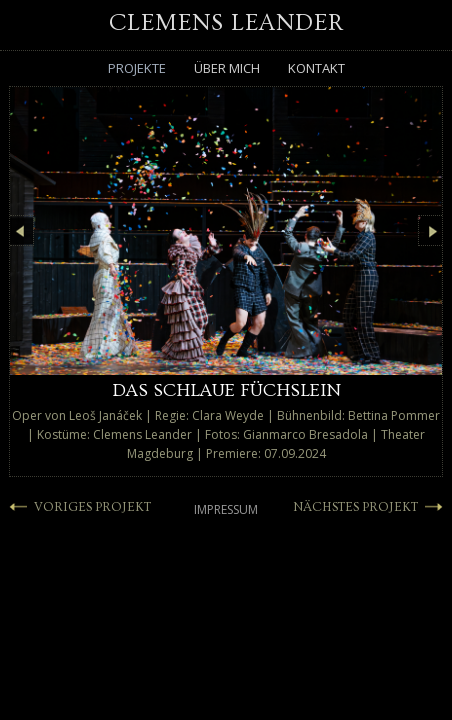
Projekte (137, 68)
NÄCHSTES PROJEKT (347, 513)
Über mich (227, 68)
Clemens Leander (226, 22)
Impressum (226, 516)
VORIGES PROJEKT (98, 513)
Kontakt (316, 68)
